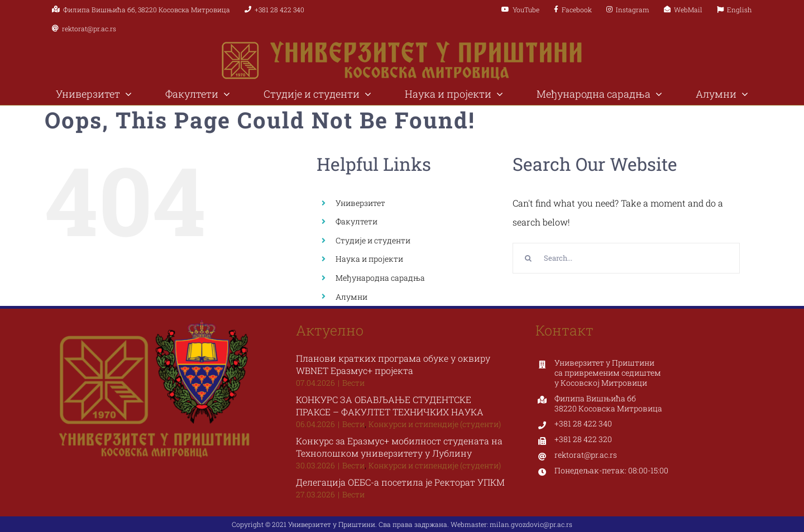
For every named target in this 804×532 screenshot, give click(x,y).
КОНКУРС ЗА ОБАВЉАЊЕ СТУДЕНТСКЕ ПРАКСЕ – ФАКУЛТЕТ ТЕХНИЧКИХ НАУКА (390, 406)
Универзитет (360, 203)
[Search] (528, 258)
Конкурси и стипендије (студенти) (435, 424)
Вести (353, 383)
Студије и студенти (373, 240)
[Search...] (626, 258)
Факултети (356, 221)
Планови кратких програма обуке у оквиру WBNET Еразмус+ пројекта (393, 364)
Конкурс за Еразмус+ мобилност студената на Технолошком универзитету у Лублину (399, 447)
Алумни (351, 297)
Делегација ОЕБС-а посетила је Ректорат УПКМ (400, 482)
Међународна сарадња (380, 278)
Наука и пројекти (369, 259)
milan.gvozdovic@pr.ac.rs (531, 524)
